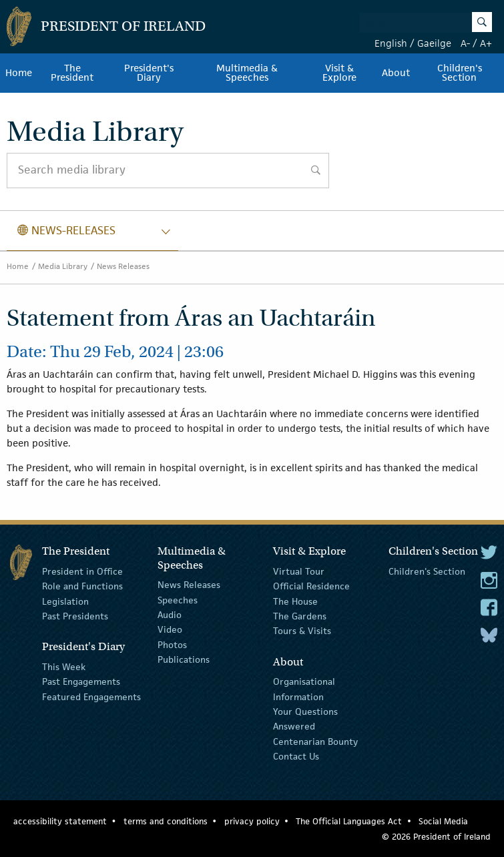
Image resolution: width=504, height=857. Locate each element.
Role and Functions (82, 586)
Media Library (63, 266)
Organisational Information (304, 689)
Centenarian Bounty (315, 741)
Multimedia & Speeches (247, 73)
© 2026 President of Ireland (436, 837)
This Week (64, 667)
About (396, 73)
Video (170, 629)
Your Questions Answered (305, 719)
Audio (170, 615)
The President (72, 73)
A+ (486, 43)
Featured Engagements (91, 696)
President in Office (82, 571)
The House (295, 601)
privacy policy (252, 821)
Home (19, 73)
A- (465, 43)
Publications (184, 659)
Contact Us (296, 756)
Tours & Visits (302, 631)
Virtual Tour (299, 571)
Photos (172, 645)
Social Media (443, 821)
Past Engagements (81, 681)
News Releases (123, 266)
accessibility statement (60, 821)
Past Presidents (75, 616)
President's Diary (149, 73)
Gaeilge (434, 43)
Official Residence (311, 586)
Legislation (65, 601)
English (391, 43)
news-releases (66, 230)
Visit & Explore (339, 73)
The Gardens (300, 616)
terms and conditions (166, 821)
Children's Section (460, 73)
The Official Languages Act (349, 821)
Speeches (178, 599)
